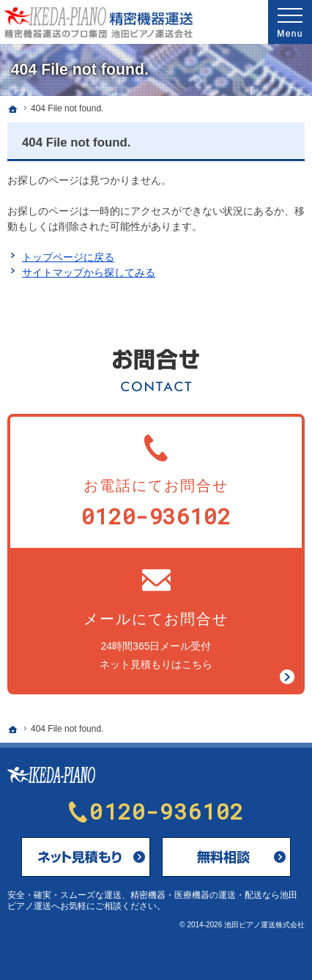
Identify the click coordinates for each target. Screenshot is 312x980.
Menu (290, 22)
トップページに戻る (68, 257)
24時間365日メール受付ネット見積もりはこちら (156, 618)
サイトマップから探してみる (89, 272)
